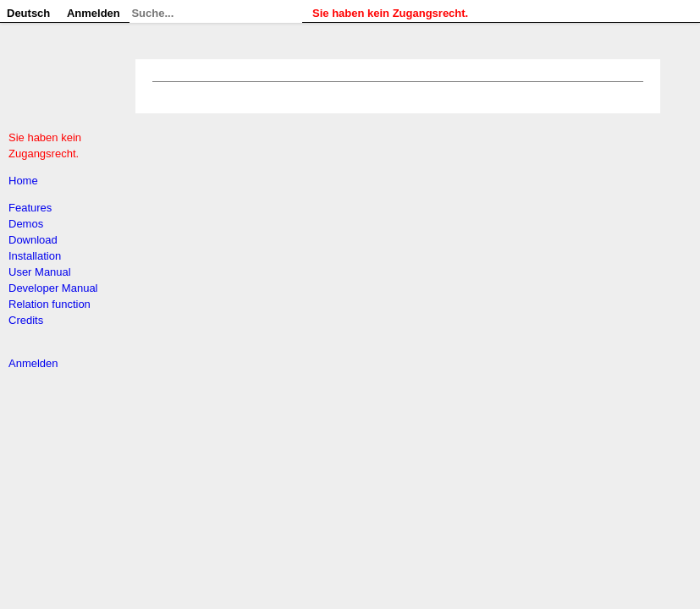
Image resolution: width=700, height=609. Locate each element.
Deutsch (28, 13)
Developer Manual (53, 288)
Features (30, 208)
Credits (26, 320)
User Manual (40, 272)
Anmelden (33, 363)
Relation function (50, 304)
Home (23, 181)
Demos (26, 224)
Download (33, 240)
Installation (35, 256)
